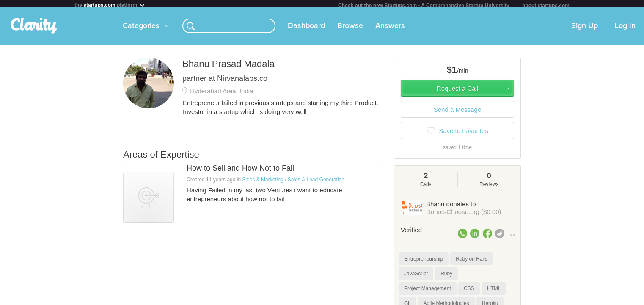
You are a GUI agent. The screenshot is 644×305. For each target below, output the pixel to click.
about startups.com (546, 6)
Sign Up (585, 29)
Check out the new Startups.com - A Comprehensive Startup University (424, 6)
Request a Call (457, 92)
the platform (110, 5)
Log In (625, 29)
